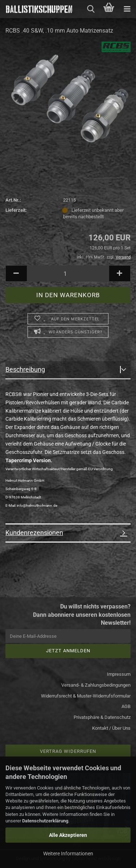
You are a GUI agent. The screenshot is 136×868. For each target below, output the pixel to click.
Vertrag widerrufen (68, 751)
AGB (126, 706)
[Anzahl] (68, 273)
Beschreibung (25, 369)
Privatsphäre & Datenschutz (102, 717)
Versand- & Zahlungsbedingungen (96, 685)
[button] (16, 273)
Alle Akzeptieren (68, 835)
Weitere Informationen (68, 854)
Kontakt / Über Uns (111, 728)
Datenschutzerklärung (45, 821)
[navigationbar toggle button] (127, 9)
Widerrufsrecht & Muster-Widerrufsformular (86, 696)
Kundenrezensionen (34, 533)
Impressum (119, 674)
